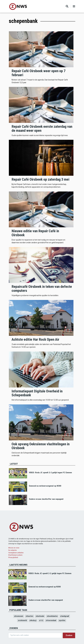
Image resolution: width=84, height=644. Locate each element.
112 (42, 620)
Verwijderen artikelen (16, 553)
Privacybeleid (13, 557)
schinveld (23, 620)
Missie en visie (14, 548)
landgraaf (65, 616)
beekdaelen (53, 616)
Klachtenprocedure (15, 555)
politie (63, 620)
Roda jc (34, 620)
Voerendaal (52, 620)
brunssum (19, 616)
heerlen (30, 616)
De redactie (13, 550)
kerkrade (41, 616)
